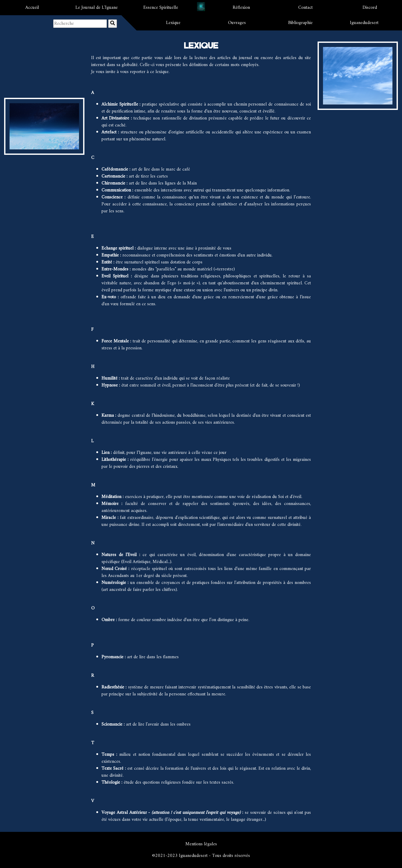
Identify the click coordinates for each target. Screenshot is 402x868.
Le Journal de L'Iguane (97, 8)
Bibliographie (300, 23)
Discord (370, 8)
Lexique (173, 23)
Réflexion (241, 8)
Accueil (32, 8)
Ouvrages (237, 23)
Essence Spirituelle (161, 8)
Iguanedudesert (364, 23)
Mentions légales (201, 844)
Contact (305, 8)
